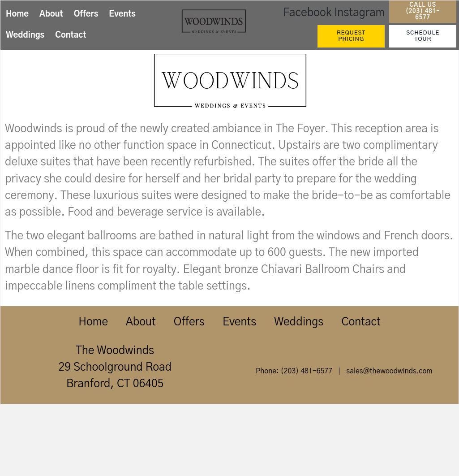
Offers (86, 14)
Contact (71, 35)
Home (17, 14)
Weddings (25, 35)
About (51, 14)
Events (122, 14)
